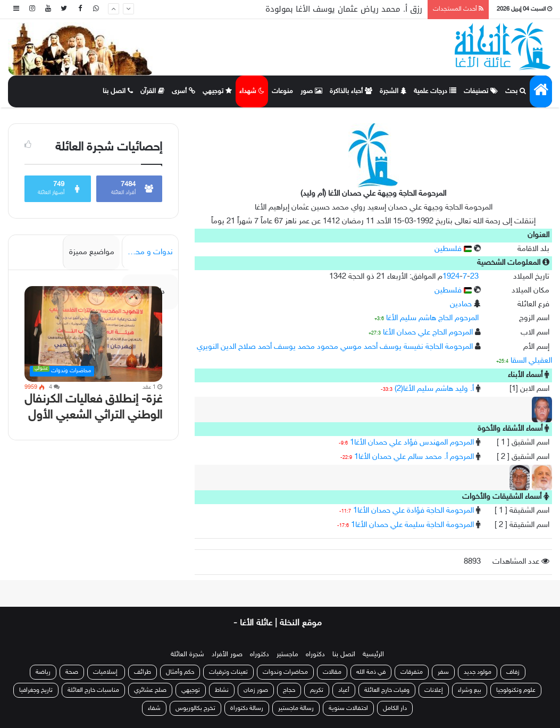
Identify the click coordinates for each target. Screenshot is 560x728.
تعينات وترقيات (228, 672)
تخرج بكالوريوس (195, 708)
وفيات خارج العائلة (387, 690)
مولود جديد (478, 672)
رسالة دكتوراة (247, 708)
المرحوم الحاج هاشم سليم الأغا (432, 318)
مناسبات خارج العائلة (93, 690)
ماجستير (287, 655)
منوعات (282, 91)
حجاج (289, 690)
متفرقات (412, 672)
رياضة (43, 672)
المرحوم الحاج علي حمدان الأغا (428, 333)
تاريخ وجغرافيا (36, 690)
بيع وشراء (470, 690)
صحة (72, 672)
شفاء (154, 708)
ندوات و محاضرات (147, 252)
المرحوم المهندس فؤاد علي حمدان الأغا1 (412, 443)
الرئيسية (373, 655)
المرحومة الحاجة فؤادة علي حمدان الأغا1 (413, 511)
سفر (443, 672)
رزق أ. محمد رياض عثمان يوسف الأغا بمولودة (344, 9)
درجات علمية (435, 91)
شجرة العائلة (187, 655)
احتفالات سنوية (348, 708)
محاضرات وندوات (285, 672)
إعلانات (434, 690)
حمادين (461, 304)
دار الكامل (395, 708)
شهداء (252, 91)
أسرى (183, 91)
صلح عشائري (150, 690)
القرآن (152, 91)
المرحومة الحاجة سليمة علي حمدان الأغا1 (412, 525)
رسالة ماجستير (296, 708)
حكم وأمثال (180, 672)
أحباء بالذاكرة (351, 91)
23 (474, 277)
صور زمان (256, 690)
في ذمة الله (371, 672)
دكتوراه (315, 655)
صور (311, 91)
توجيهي (217, 91)
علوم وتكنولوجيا (516, 690)
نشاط (222, 690)
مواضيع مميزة (92, 252)
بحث (516, 91)
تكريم (317, 690)
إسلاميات (106, 672)
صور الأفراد (227, 655)
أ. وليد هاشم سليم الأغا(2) (434, 389)
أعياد (344, 690)
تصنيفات (481, 91)
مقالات (332, 672)
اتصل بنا (118, 91)
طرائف (143, 672)
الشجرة (393, 91)
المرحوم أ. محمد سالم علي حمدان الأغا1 (414, 457)
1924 (451, 277)
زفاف (513, 672)
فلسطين (453, 249)
